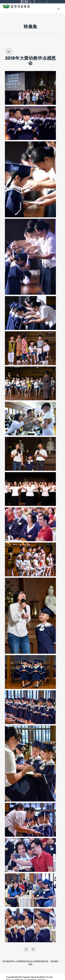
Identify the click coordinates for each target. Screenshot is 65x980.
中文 (40, 2)
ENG (47, 2)
